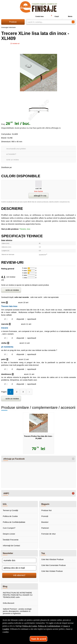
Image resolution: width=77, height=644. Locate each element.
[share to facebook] (14, 167)
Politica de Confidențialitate (14, 522)
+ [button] (73, 493)
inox (29, 229)
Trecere (23, 229)
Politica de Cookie (10, 516)
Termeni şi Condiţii (10, 510)
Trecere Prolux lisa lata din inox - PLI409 (38, 437)
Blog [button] (5, 586)
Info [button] (5, 504)
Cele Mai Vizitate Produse (52, 571)
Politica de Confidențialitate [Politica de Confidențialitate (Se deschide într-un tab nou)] (49, 626)
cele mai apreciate (51, 297)
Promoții (45, 516)
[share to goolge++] (20, 167)
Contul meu (38, 16)
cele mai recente (22, 297)
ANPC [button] (6, 493)
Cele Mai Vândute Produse (52, 559)
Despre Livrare (9, 534)
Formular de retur (49, 534)
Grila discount (9, 603)
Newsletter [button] (8, 553)
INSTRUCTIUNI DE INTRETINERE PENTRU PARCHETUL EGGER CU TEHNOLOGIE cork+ (18, 595)
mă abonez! (19, 575)
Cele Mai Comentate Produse (54, 565)
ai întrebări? (11, 154)
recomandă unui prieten (16, 149)
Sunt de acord (39, 639)
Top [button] (43, 553)
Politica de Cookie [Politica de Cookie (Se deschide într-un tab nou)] (30, 626)
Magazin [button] (45, 504)
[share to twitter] (25, 167)
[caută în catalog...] (48, 22)
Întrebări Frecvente (11, 540)
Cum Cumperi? (9, 528)
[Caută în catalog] (73, 22)
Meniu (68, 16)
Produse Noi (46, 510)
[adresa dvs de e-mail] (19, 568)
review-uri (15, 43)
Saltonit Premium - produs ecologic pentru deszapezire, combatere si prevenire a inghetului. (17, 611)
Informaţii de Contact (11, 546)
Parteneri (45, 528)
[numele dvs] (19, 560)
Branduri (45, 522)
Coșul (54, 16)
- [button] (73, 459)
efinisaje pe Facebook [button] (14, 459)
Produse (13, 22)
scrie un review (13, 160)
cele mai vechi (36, 297)
